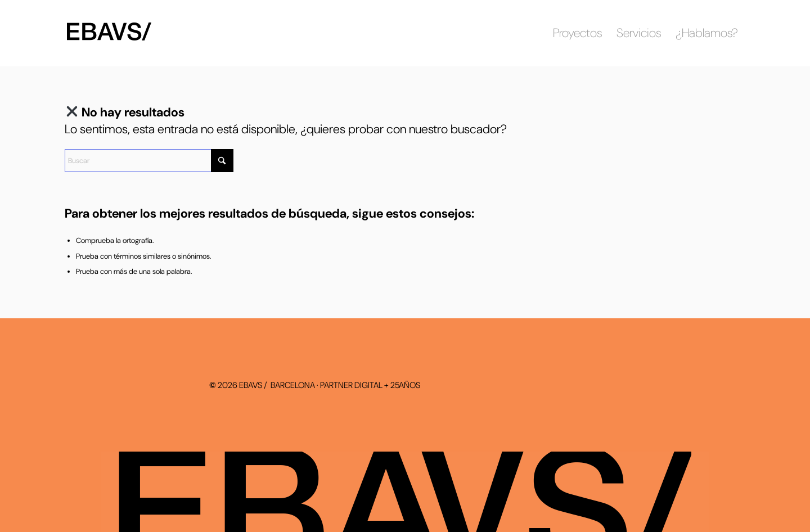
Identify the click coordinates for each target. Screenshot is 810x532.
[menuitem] (577, 33)
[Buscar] (149, 161)
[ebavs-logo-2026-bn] (115, 33)
